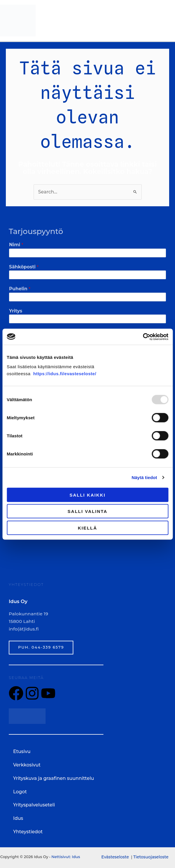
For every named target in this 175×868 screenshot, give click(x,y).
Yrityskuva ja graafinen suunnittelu (53, 777)
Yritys (16, 310)
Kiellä (87, 528)
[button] (88, 764)
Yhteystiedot (28, 831)
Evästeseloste (116, 855)
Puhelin (20, 288)
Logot (20, 791)
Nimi (16, 244)
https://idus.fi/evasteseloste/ (65, 373)
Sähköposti (24, 266)
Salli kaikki (87, 495)
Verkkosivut (30, 764)
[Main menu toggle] (167, 20)
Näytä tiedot (144, 477)
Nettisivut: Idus (66, 855)
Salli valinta (87, 511)
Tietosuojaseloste (151, 855)
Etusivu (22, 751)
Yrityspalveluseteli (34, 804)
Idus (18, 817)
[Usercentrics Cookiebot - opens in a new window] (143, 337)
